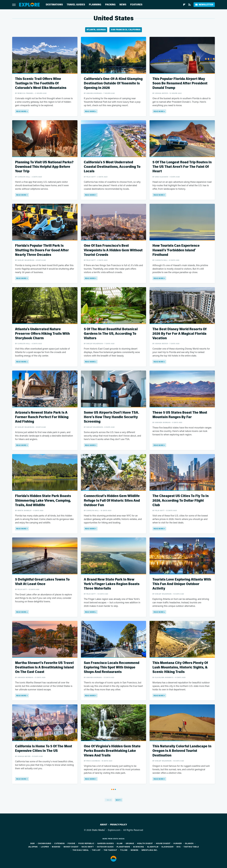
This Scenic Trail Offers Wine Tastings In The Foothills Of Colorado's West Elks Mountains (41, 83)
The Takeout (110, 850)
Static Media (98, 830)
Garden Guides (105, 843)
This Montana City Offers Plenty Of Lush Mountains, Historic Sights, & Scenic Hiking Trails (180, 667)
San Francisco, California (126, 30)
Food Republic (86, 843)
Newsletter (204, 5)
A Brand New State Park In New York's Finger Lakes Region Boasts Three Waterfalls (112, 584)
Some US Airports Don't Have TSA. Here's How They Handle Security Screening (111, 417)
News (123, 5)
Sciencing (139, 847)
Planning (95, 5)
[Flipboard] (184, 5)
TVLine (124, 850)
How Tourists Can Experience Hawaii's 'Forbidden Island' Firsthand (176, 250)
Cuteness (59, 843)
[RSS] (190, 5)
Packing (110, 5)
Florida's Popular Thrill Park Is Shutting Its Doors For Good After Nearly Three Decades (42, 250)
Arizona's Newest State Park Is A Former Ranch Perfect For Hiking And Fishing (42, 417)
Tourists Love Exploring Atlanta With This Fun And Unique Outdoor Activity (182, 584)
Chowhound (45, 843)
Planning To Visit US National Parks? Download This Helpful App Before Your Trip (44, 167)
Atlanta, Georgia (96, 30)
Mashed (56, 847)
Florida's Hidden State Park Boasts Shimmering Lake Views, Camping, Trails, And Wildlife (43, 500)
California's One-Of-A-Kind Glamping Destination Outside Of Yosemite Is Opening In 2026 (113, 83)
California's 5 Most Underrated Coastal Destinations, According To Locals (112, 167)
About (104, 825)
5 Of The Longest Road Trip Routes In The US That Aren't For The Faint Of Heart (182, 167)
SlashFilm (153, 847)
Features (136, 5)
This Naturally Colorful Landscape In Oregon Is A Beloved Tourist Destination (182, 751)
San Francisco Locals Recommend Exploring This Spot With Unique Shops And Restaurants (112, 667)
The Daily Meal (81, 850)
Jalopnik (33, 847)
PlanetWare (123, 847)
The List (96, 850)
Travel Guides (76, 5)
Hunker (178, 843)
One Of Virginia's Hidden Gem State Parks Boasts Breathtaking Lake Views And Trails (112, 751)
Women (134, 850)
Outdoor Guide (105, 847)
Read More (21, 111)
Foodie (71, 843)
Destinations (54, 5)
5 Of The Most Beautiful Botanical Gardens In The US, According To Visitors (111, 334)
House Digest (163, 843)
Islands (189, 843)
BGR (33, 843)
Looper (45, 847)
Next (118, 800)
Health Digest (145, 843)
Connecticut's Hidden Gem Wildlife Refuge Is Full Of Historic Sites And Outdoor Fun (112, 500)
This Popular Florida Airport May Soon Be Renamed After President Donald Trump (180, 83)
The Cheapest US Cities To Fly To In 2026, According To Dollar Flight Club (181, 500)
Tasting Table (191, 847)
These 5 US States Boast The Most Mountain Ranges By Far (180, 415)
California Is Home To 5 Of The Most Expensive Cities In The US (44, 748)
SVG (179, 847)
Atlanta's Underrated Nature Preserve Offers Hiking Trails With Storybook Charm (42, 334)
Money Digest (71, 847)
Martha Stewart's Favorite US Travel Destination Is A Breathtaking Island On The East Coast (44, 667)
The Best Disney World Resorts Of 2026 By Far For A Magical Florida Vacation (179, 334)
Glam (120, 843)
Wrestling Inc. (150, 850)
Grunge (130, 843)
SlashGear (167, 847)
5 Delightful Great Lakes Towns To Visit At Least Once (42, 582)
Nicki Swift (88, 847)
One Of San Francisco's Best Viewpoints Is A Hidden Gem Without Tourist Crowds (113, 250)
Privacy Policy (118, 825)
